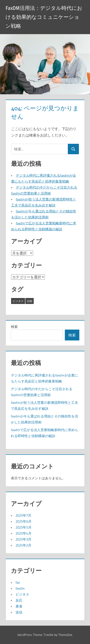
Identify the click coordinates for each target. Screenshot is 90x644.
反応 (19, 600)
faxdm (20, 588)
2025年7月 (23, 515)
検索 (14, 327)
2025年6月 (24, 521)
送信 (19, 612)
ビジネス (22, 594)
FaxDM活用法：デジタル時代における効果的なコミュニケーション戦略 (44, 17)
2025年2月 (23, 545)
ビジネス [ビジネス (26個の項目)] (18, 301)
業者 (19, 606)
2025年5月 (24, 527)
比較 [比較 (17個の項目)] (30, 301)
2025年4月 (24, 533)
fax (18, 582)
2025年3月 (23, 539)
